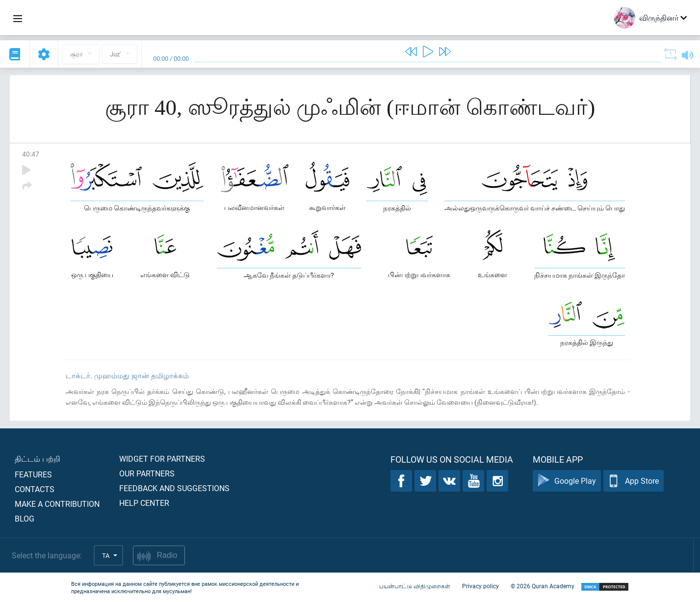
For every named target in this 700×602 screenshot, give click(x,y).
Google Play (567, 481)
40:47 (31, 154)
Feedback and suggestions (174, 488)
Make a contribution (57, 504)
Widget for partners (162, 458)
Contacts (35, 489)
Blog (25, 518)
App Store (634, 481)
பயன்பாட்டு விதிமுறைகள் (415, 586)
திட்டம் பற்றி (38, 458)
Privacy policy (480, 586)
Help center (144, 503)
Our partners (147, 473)
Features (33, 474)
